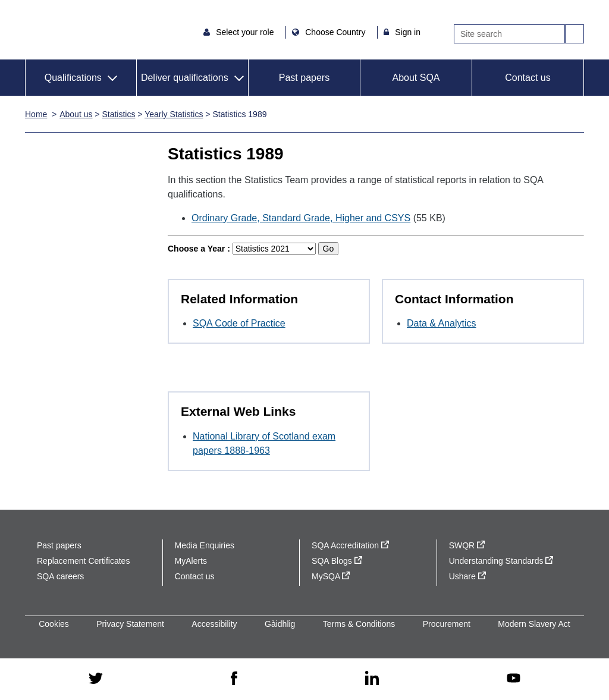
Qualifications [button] (73, 78)
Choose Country (336, 32)
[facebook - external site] (234, 679)
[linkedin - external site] (372, 679)
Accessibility (214, 624)
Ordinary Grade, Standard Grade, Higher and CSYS (301, 218)
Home (36, 114)
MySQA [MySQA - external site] (331, 576)
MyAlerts (191, 561)
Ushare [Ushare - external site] (467, 576)
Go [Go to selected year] (329, 249)
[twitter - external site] (96, 679)
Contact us (528, 78)
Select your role (246, 32)
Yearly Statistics (174, 114)
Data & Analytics (442, 323)
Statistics (118, 114)
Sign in (408, 32)
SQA (59, 30)
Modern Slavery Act (534, 624)
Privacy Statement (130, 624)
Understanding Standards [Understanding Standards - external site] (501, 561)
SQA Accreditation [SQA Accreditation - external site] (350, 545)
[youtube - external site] (513, 679)
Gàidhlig (280, 624)
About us (76, 114)
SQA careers (60, 576)
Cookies (54, 624)
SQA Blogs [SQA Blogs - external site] (337, 561)
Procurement (447, 624)
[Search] (509, 34)
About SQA (416, 78)
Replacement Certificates (83, 561)
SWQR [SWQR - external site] (467, 545)
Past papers (304, 78)
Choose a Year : (199, 249)
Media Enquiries (205, 545)
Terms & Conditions (359, 624)
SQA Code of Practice (239, 323)
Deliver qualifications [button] (185, 78)
